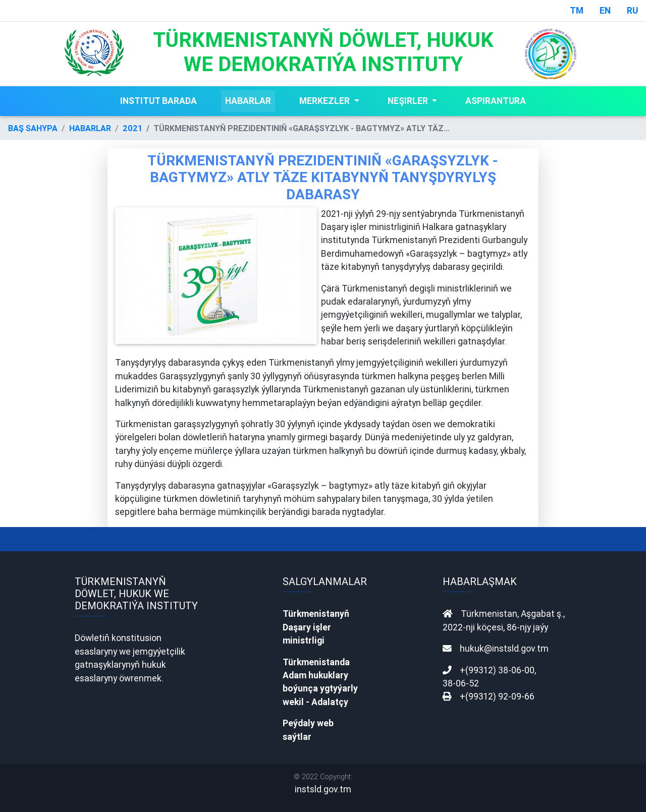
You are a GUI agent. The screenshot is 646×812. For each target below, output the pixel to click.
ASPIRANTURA (496, 101)
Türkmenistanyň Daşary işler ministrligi (316, 627)
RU (632, 10)
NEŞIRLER (409, 101)
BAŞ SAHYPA (33, 128)
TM (577, 10)
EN (605, 10)
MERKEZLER (326, 101)
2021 (132, 128)
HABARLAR (248, 101)
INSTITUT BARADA (158, 101)
